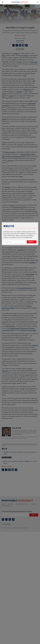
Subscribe (31, 242)
